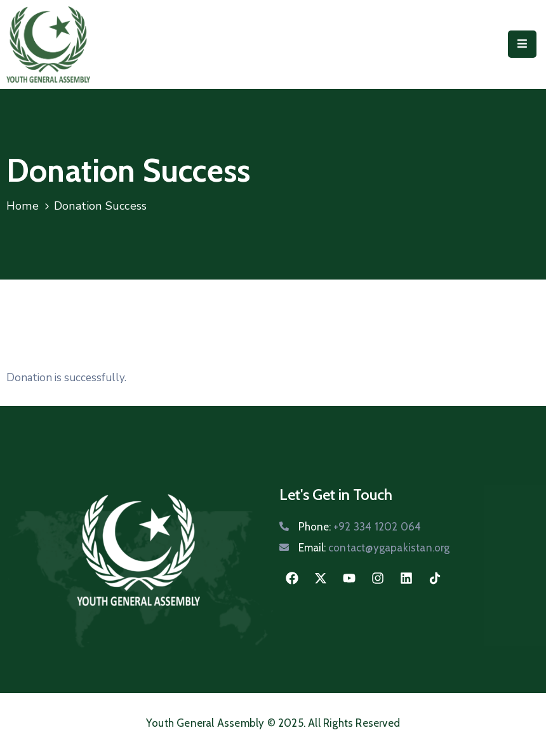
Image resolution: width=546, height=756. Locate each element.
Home (23, 206)
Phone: (360, 527)
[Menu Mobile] (522, 44)
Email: (374, 548)
